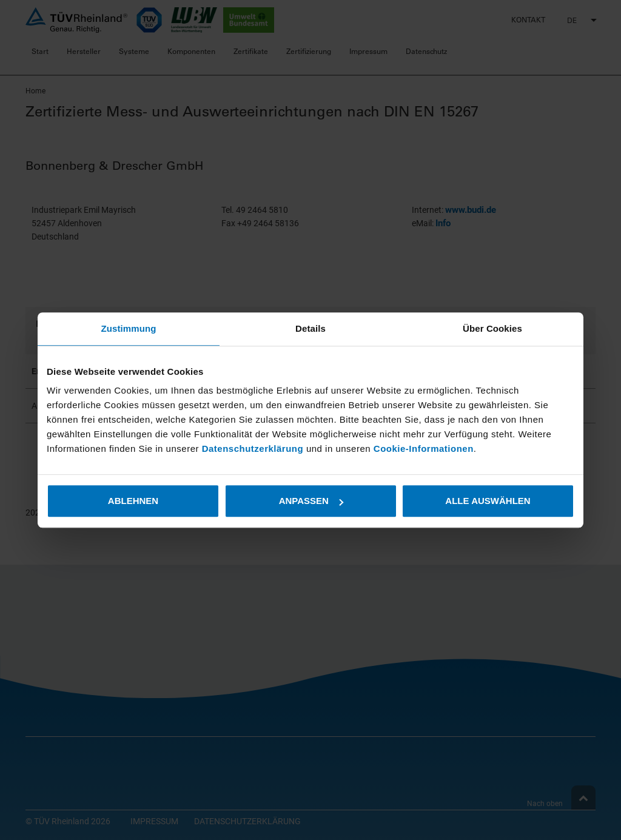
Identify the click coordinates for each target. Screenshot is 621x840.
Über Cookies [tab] (492, 328)
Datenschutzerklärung (254, 449)
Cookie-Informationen (424, 449)
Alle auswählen (488, 501)
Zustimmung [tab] (129, 328)
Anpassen (311, 501)
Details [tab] (310, 328)
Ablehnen (133, 501)
